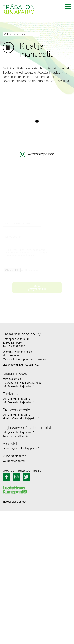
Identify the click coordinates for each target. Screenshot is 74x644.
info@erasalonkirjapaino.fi (19, 386)
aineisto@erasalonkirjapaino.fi (21, 418)
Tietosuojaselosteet (14, 502)
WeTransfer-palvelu (15, 461)
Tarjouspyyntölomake (16, 436)
